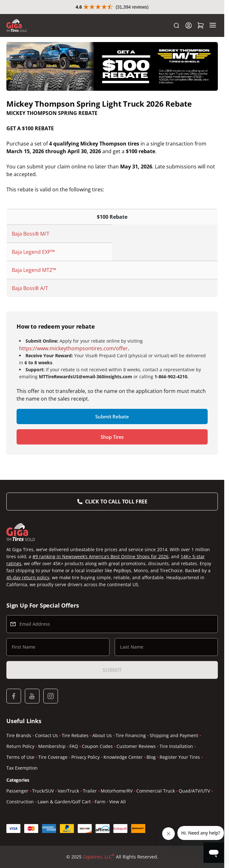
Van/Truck (68, 791)
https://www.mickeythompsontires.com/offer (73, 348)
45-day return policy (28, 577)
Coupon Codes (97, 746)
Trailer (90, 791)
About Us (102, 735)
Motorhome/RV (117, 791)
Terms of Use (20, 757)
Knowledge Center (123, 757)
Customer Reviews (136, 746)
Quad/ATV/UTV (194, 791)
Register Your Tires (180, 757)
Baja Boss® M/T (31, 234)
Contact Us (47, 735)
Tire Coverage (53, 757)
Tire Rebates (75, 735)
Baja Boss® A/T (30, 288)
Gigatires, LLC (99, 857)
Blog (151, 757)
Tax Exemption (22, 768)
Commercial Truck (156, 791)
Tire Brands (19, 735)
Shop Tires (112, 437)
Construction (20, 802)
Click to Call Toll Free (116, 502)
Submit (112, 670)
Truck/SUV (43, 791)
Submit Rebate (112, 416)
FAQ (74, 746)
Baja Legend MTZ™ (34, 270)
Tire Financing (131, 735)
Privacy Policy (86, 757)
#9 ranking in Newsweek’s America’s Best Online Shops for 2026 (100, 556)
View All (118, 802)
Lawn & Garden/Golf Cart (64, 802)
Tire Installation (176, 746)
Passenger (17, 791)
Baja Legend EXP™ (33, 252)
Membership (52, 746)
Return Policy (20, 746)
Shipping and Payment (174, 735)
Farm (100, 802)
